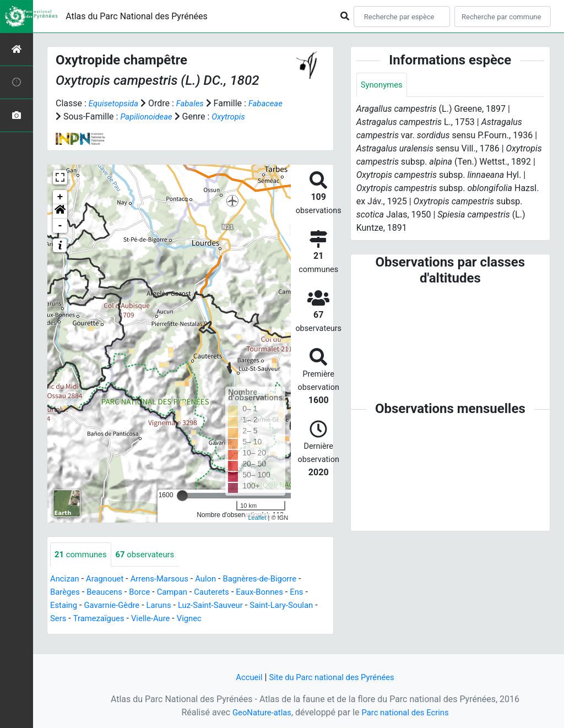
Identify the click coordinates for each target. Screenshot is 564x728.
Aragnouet (109, 593)
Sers (93, 632)
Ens (313, 606)
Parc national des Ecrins (407, 712)
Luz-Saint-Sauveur (222, 619)
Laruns (167, 619)
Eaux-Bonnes (274, 606)
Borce (146, 606)
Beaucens (109, 606)
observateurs (151, 568)
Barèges (66, 606)
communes (83, 568)
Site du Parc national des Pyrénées (333, 677)
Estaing (65, 619)
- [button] (60, 239)
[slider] (182, 509)
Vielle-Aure (191, 632)
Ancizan (66, 593)
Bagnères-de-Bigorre (275, 593)
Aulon (217, 593)
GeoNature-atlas (258, 712)
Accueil (244, 677)
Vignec (232, 632)
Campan (180, 606)
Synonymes (383, 85)
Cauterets (222, 606)
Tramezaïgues (135, 632)
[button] (60, 225)
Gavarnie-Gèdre (116, 619)
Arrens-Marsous (167, 593)
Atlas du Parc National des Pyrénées (137, 16)
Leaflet (257, 531)
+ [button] (60, 210)
